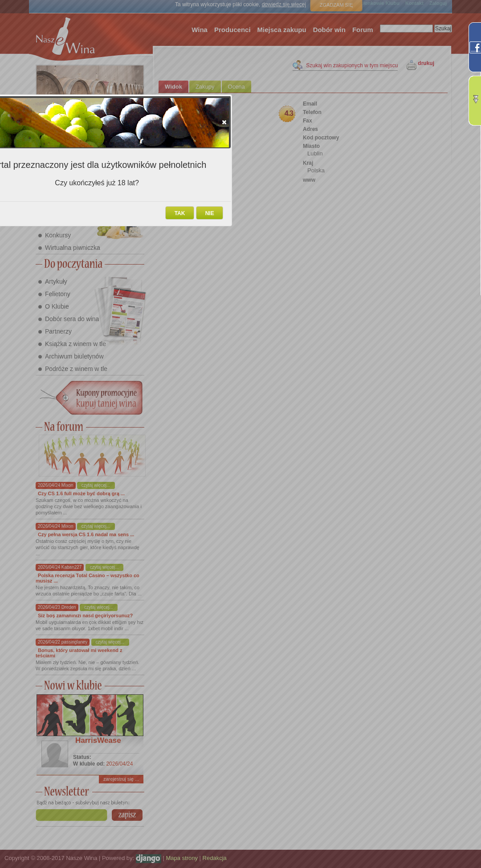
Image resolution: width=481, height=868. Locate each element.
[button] (224, 122)
